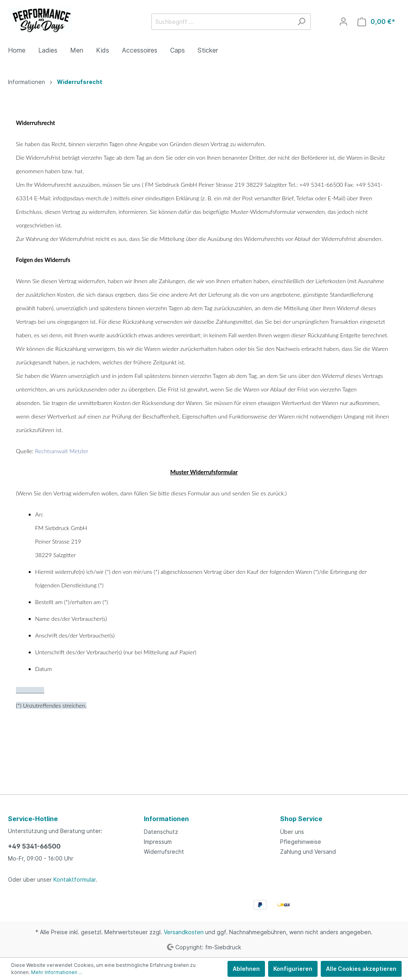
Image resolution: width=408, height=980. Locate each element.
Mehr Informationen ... (57, 972)
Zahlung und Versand (308, 852)
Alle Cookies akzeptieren (361, 969)
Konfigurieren (293, 969)
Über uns (292, 832)
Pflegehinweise (301, 842)
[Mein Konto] (343, 22)
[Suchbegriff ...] (222, 22)
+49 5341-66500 (34, 846)
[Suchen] (301, 22)
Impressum (158, 842)
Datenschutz (161, 832)
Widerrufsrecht (164, 852)
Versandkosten (184, 932)
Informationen (166, 819)
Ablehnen (246, 969)
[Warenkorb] (376, 22)
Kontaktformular (75, 879)
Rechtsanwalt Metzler (62, 451)
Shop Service (301, 819)
